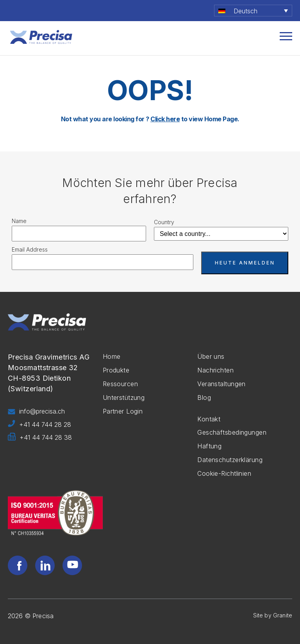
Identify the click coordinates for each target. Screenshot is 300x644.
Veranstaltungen (221, 384)
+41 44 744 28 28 (39, 425)
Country (164, 222)
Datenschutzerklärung (230, 460)
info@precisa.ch (36, 412)
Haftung (209, 446)
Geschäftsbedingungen (232, 432)
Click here (165, 119)
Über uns (211, 356)
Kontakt (209, 419)
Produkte (116, 370)
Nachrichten (215, 370)
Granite (283, 615)
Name (19, 221)
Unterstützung (124, 398)
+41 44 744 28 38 (40, 438)
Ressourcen (120, 384)
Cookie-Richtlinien (224, 473)
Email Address (30, 249)
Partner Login (123, 411)
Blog (204, 398)
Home (112, 356)
